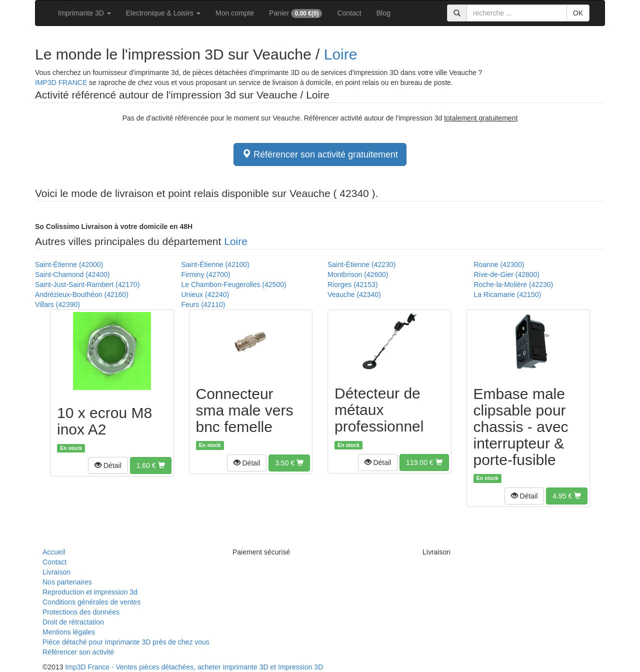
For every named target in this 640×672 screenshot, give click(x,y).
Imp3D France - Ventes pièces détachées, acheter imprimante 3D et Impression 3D (194, 667)
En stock (71, 448)
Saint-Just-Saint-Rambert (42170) (87, 284)
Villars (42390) (57, 304)
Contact (349, 13)
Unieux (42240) (205, 294)
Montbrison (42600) (358, 274)
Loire (341, 54)
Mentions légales (69, 632)
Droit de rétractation (73, 622)
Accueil (54, 552)
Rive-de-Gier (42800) (507, 274)
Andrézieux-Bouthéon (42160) (82, 294)
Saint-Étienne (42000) (69, 264)
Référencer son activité (78, 652)
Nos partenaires (67, 582)
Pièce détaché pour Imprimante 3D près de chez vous (126, 642)
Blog (383, 13)
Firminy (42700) (206, 274)
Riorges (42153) (352, 284)
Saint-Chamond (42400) (72, 274)
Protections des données (81, 612)
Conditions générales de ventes (91, 602)
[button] (108, 465)
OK (578, 13)
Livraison (56, 572)
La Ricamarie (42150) (508, 294)
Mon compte (235, 13)
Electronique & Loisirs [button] (163, 13)
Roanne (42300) (499, 264)
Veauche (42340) (354, 294)
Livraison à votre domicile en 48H (114, 226)
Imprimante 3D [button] (84, 13)
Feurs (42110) (203, 304)
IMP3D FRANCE (61, 82)
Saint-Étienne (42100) (215, 264)
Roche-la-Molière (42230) (514, 284)
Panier (295, 13)
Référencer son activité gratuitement (320, 154)
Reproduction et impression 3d (90, 592)
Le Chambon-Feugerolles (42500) (234, 284)
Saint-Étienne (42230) (361, 264)
